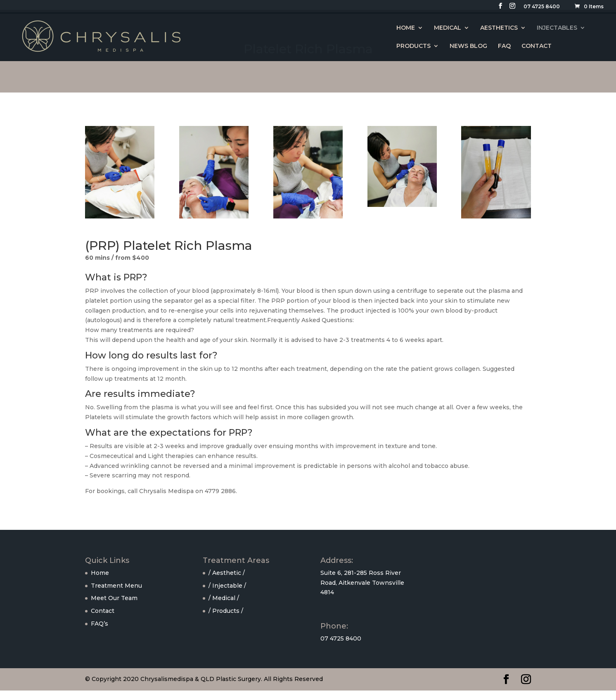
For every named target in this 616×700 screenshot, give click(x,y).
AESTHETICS (499, 28)
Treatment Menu (116, 586)
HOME (406, 28)
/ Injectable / (227, 586)
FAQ (504, 46)
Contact (103, 611)
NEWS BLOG (468, 46)
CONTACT (537, 46)
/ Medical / (224, 598)
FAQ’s (100, 624)
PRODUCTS (413, 46)
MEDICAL (448, 28)
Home (100, 573)
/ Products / (226, 611)
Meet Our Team (114, 598)
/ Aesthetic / (227, 573)
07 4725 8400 (542, 7)
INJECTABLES (557, 28)
